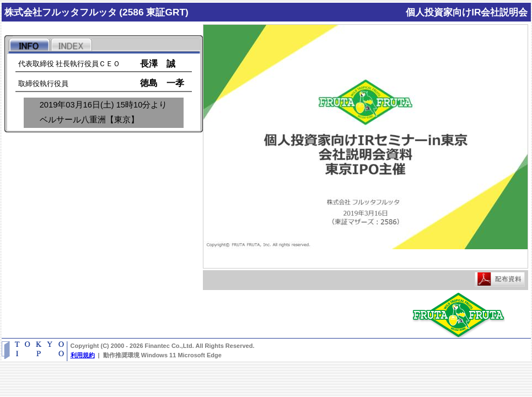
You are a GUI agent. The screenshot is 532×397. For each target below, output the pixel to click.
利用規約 (83, 355)
